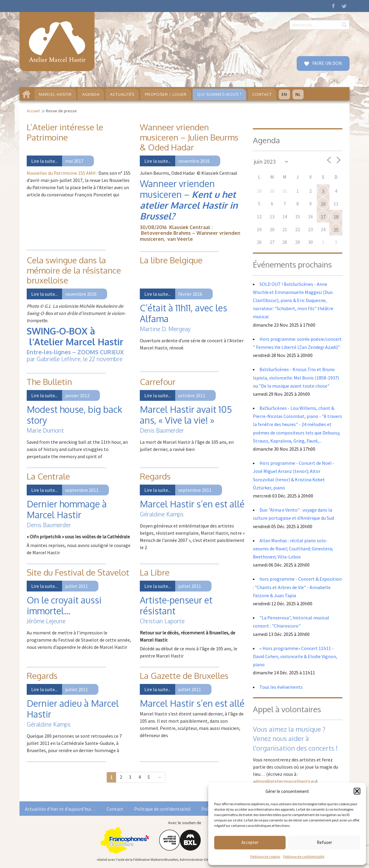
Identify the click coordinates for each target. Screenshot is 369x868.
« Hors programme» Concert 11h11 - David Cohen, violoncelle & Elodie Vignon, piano (295, 656)
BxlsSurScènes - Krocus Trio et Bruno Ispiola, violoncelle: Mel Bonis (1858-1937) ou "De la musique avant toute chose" (296, 377)
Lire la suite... (44, 161)
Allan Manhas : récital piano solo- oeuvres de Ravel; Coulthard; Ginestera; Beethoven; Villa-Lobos (293, 549)
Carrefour (158, 382)
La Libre (155, 572)
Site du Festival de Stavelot (78, 572)
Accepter (250, 842)
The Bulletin (49, 382)
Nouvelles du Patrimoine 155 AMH (61, 173)
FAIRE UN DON (327, 63)
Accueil (33, 111)
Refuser (324, 842)
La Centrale (48, 476)
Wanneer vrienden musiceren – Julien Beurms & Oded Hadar (189, 137)
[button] (357, 791)
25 (336, 230)
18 (336, 217)
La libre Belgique (171, 260)
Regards (155, 476)
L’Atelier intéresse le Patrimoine (65, 132)
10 (323, 204)
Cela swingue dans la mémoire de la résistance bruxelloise (74, 270)
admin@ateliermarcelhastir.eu (284, 781)
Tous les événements (281, 687)
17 (323, 217)
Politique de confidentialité (304, 856)
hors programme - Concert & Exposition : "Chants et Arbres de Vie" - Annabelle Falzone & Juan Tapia (297, 587)
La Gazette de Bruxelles (184, 676)
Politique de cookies (265, 856)
